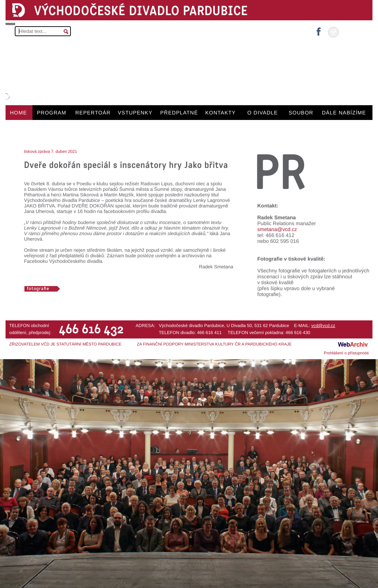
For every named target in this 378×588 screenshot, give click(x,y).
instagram (333, 32)
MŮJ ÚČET (355, 32)
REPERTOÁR (93, 113)
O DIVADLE (263, 113)
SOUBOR (301, 113)
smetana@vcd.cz (277, 229)
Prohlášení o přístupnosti (346, 353)
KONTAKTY (220, 113)
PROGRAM (51, 113)
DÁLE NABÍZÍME (344, 113)
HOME (18, 113)
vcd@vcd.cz (323, 326)
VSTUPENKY (135, 113)
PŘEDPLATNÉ (179, 113)
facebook (319, 29)
